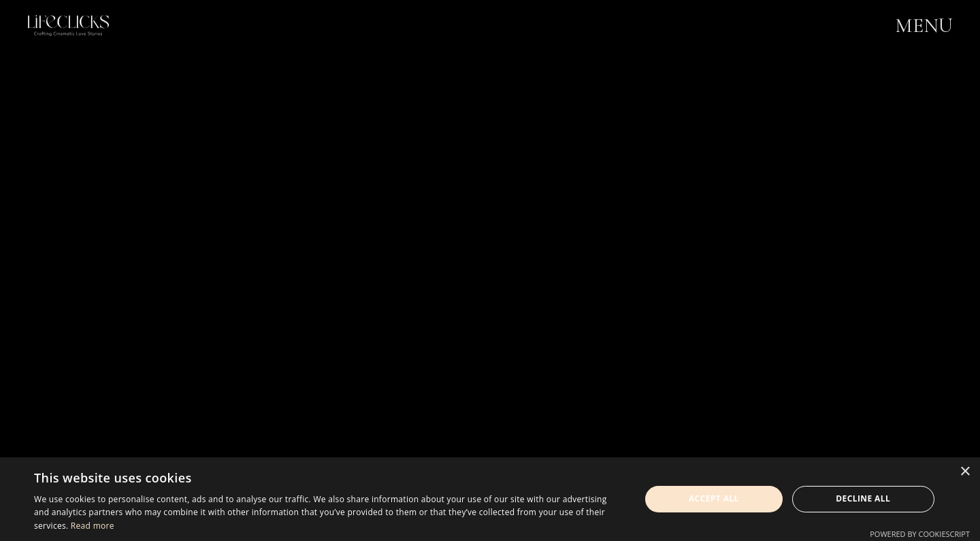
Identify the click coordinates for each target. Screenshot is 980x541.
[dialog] (490, 499)
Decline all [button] (863, 498)
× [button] (965, 472)
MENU (924, 27)
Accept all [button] (714, 498)
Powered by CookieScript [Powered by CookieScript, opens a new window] (920, 534)
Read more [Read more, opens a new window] (93, 526)
